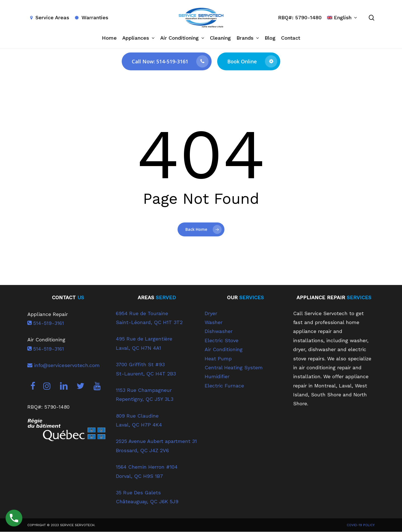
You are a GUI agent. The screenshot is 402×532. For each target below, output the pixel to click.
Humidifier (217, 376)
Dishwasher (219, 331)
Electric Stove (222, 340)
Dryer (211, 313)
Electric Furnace (224, 386)
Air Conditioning (224, 349)
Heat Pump (218, 359)
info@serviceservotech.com (64, 365)
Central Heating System (234, 367)
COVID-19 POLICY (361, 525)
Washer (214, 322)
